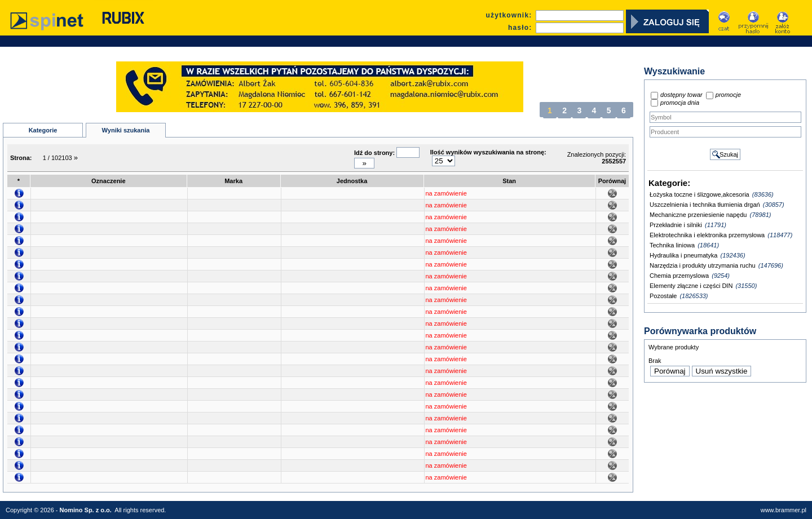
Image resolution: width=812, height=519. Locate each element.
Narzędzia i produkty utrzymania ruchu (703, 265)
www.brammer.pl (784, 510)
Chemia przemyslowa (679, 276)
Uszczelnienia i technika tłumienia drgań (705, 205)
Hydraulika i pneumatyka (683, 255)
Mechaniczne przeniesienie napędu (698, 215)
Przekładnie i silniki (676, 225)
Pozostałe (663, 296)
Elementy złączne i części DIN (691, 286)
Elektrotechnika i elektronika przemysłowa (707, 235)
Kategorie (43, 130)
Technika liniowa (672, 245)
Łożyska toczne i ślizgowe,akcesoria (700, 194)
